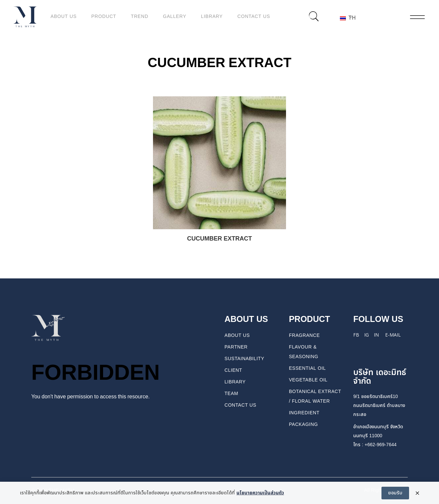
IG (366, 335)
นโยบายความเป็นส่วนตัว (260, 496)
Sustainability (244, 359)
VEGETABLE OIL (308, 380)
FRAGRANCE (304, 335)
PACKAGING (303, 424)
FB (356, 335)
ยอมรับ (395, 496)
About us (237, 335)
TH (346, 18)
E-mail (393, 335)
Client (233, 370)
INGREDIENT (304, 413)
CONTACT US (240, 405)
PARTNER (236, 347)
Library (235, 382)
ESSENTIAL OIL (307, 368)
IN (376, 335)
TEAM (231, 394)
